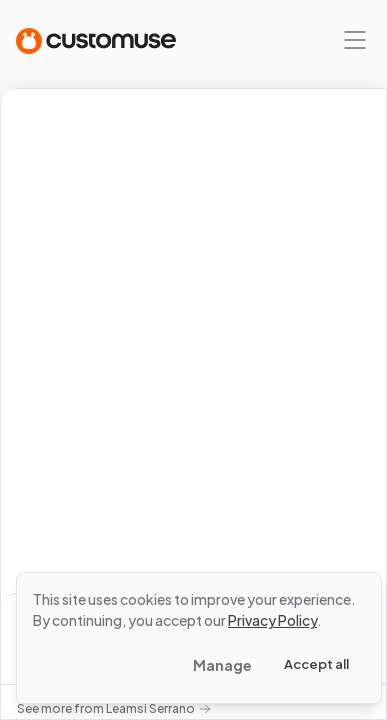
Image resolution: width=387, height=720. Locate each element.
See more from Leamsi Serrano (114, 708)
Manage (222, 665)
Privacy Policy (272, 620)
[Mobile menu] (355, 40)
